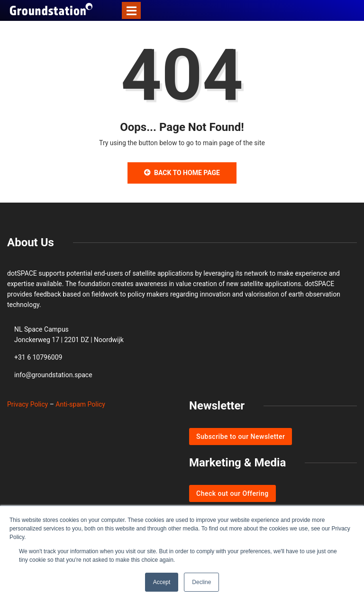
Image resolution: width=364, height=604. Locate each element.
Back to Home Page (182, 173)
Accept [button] (162, 582)
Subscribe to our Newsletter (241, 437)
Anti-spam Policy (80, 404)
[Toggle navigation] (131, 10)
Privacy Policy (27, 404)
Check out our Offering (232, 493)
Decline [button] (201, 582)
